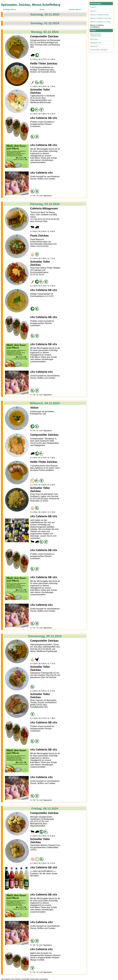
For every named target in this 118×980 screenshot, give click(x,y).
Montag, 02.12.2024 (45, 32)
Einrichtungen (96, 4)
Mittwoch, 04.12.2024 (45, 403)
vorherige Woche (9, 9)
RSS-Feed (94, 39)
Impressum (94, 46)
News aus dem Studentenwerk (96, 35)
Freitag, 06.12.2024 (45, 808)
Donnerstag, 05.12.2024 (45, 636)
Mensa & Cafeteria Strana (100, 15)
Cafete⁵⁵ (93, 7)
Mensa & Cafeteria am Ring (100, 22)
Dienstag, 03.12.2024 (45, 204)
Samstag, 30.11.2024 (45, 14)
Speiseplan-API (96, 43)
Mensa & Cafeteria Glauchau (101, 18)
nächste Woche (75, 9)
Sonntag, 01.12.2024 (45, 23)
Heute (42, 9)
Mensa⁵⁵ (93, 11)
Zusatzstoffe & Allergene (99, 50)
